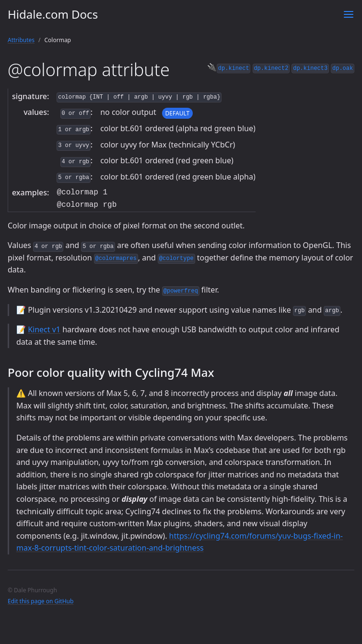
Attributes (21, 40)
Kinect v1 (44, 329)
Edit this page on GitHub (41, 601)
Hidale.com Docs (53, 14)
